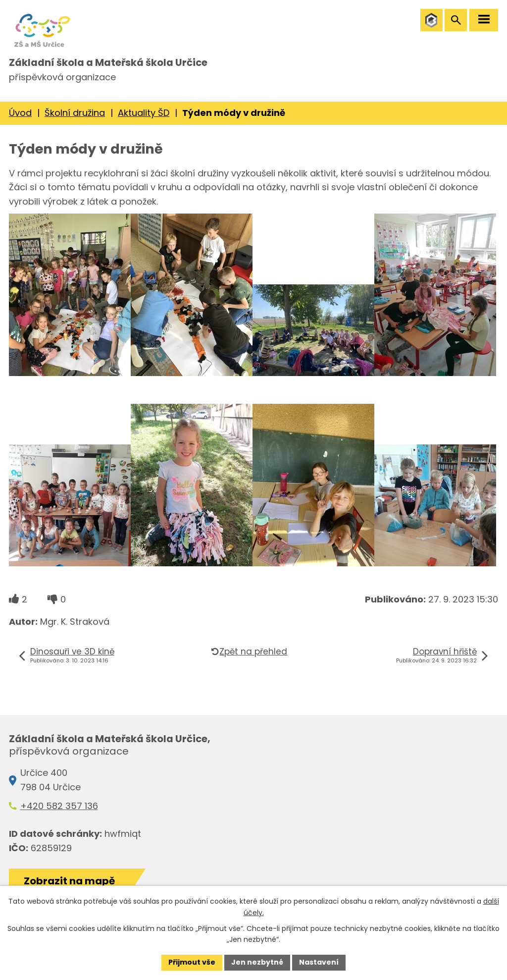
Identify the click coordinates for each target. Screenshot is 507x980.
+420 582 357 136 (59, 806)
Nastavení (319, 962)
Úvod (20, 113)
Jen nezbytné (257, 962)
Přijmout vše (192, 962)
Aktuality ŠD (144, 113)
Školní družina (75, 113)
